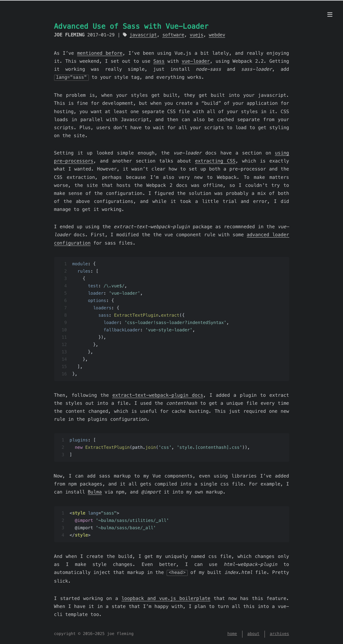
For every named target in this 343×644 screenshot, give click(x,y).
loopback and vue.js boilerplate (166, 598)
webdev (217, 35)
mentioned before (100, 53)
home (232, 633)
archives (280, 633)
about (253, 633)
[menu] (330, 15)
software (173, 35)
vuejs (197, 35)
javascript (143, 35)
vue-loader (196, 61)
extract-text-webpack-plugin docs (158, 395)
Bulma (95, 492)
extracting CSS (215, 160)
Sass (159, 61)
